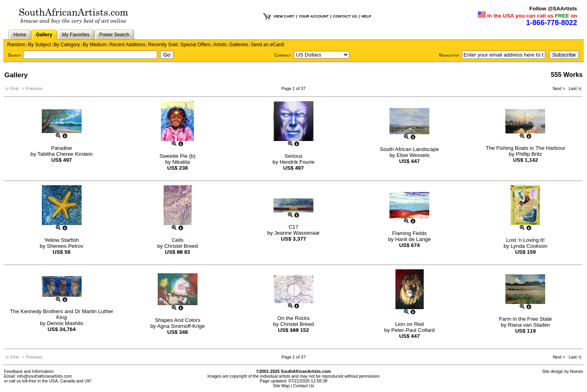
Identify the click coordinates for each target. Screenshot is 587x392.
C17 (293, 227)
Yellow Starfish (62, 240)
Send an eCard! (268, 45)
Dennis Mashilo (65, 323)
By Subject (39, 45)
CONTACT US (345, 16)
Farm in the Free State (525, 319)
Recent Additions (127, 45)
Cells (178, 240)
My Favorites (76, 35)
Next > (560, 88)
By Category (67, 45)
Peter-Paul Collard (413, 330)
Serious (293, 156)
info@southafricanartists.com (45, 376)
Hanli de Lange (413, 239)
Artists (220, 45)
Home (20, 35)
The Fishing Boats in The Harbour (525, 148)
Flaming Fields (410, 233)
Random (16, 45)
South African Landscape (409, 149)
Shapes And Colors (178, 320)
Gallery (44, 35)
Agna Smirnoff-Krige (181, 326)
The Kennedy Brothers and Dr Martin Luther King (62, 314)
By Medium (95, 45)
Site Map (281, 386)
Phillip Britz (529, 154)
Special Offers (195, 45)
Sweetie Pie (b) (178, 156)
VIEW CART (284, 16)
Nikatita (181, 162)
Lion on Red (409, 324)
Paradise (62, 148)
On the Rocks (294, 318)
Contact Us (304, 386)
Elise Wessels (413, 155)
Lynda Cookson (529, 246)
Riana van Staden (529, 325)
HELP (366, 16)
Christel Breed (181, 246)
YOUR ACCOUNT (314, 16)
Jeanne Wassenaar (297, 233)
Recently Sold (163, 45)
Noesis (576, 371)
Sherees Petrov (65, 246)
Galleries (239, 45)
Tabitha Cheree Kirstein (65, 154)
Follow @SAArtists (553, 9)
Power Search (114, 35)
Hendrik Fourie (297, 162)
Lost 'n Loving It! (525, 240)
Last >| (574, 88)
